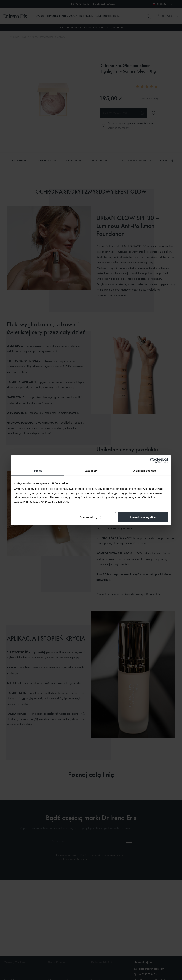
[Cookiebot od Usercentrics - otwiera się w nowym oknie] (153, 460)
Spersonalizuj (91, 517)
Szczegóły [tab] (91, 470)
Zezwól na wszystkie (143, 517)
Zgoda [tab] (38, 470)
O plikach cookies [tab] (144, 470)
